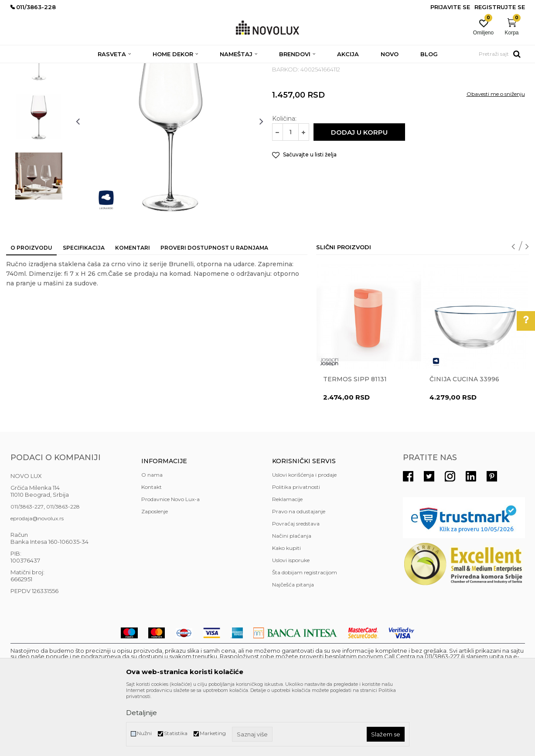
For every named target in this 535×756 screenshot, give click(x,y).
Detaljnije (141, 713)
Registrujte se (500, 7)
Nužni (144, 733)
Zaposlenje (155, 575)
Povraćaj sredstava (296, 587)
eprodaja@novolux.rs (37, 581)
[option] (39, 121)
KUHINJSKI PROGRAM (149, 69)
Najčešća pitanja (293, 648)
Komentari (133, 311)
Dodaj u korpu (359, 195)
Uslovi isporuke (291, 623)
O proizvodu (31, 311)
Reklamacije (287, 562)
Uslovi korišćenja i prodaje (304, 538)
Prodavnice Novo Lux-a (170, 562)
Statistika (176, 733)
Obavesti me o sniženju (496, 157)
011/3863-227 (27, 570)
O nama (152, 538)
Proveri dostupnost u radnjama (214, 311)
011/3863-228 (63, 570)
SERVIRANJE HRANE (211, 69)
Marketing (213, 733)
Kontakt (152, 550)
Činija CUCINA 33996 (464, 442)
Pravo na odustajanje (299, 575)
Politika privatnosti (296, 550)
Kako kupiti (286, 611)
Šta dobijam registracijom (305, 636)
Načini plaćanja (292, 599)
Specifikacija (84, 311)
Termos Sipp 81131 (355, 442)
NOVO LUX (25, 69)
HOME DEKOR (95, 69)
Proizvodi (57, 69)
